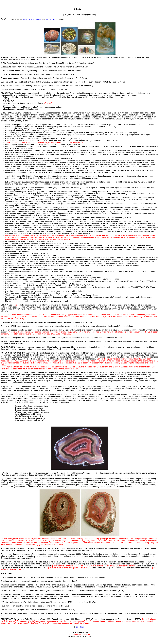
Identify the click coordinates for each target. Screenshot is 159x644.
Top (77, 627)
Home (82, 627)
